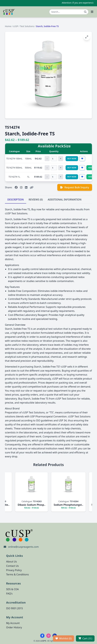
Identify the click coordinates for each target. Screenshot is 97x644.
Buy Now (72, 159)
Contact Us (12, 566)
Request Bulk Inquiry (75, 187)
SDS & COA (12, 589)
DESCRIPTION (16, 200)
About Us (11, 562)
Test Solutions (27, 26)
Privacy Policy (14, 570)
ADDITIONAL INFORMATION (65, 200)
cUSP (15, 26)
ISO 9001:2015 (14, 608)
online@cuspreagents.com (23, 547)
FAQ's (9, 594)
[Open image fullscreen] (87, 37)
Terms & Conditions (17, 574)
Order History (14, 627)
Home (8, 26)
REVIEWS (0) (36, 200)
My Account (13, 623)
